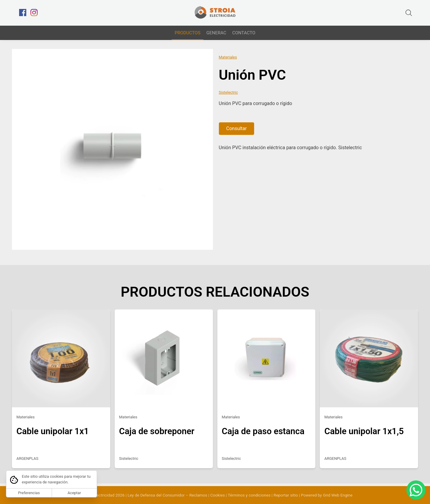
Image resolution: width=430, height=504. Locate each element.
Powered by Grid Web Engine (327, 495)
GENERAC (216, 33)
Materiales (228, 60)
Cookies (218, 495)
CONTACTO (244, 33)
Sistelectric (228, 95)
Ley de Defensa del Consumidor (156, 495)
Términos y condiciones (249, 495)
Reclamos (198, 495)
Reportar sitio (286, 495)
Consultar (237, 131)
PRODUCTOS (188, 33)
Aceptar (74, 493)
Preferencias (29, 493)
